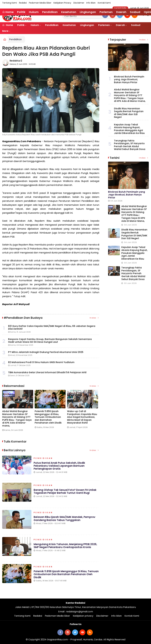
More (5, 31)
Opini (147, 12)
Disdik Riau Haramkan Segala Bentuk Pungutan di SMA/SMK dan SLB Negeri (129, 113)
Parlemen (104, 25)
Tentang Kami (10, 3)
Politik (21, 25)
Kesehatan (69, 25)
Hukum (35, 25)
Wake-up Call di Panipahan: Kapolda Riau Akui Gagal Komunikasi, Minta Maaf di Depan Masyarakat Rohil (82, 417)
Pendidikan (52, 25)
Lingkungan (87, 25)
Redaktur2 (16, 61)
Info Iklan (91, 3)
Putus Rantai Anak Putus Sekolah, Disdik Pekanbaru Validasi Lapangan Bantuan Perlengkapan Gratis (59, 466)
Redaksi (23, 3)
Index (95, 318)
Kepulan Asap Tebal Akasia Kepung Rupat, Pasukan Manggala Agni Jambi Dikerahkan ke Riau (129, 129)
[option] (18, 412)
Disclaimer (79, 3)
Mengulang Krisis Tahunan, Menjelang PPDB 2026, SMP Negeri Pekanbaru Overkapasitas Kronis (65, 546)
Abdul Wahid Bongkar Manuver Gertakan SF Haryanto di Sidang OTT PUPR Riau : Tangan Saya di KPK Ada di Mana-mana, (17, 418)
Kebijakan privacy (62, 3)
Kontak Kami (104, 3)
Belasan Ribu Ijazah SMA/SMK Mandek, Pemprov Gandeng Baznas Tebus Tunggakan (64, 518)
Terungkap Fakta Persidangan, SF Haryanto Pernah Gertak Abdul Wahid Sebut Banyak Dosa (130, 145)
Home (8, 25)
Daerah (120, 25)
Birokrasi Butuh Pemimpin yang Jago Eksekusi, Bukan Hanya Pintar (129, 79)
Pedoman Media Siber (40, 3)
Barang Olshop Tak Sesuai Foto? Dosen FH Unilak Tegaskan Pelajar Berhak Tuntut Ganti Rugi (65, 491)
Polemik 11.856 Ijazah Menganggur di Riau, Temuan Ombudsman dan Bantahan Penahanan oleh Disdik (48, 417)
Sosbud (136, 25)
